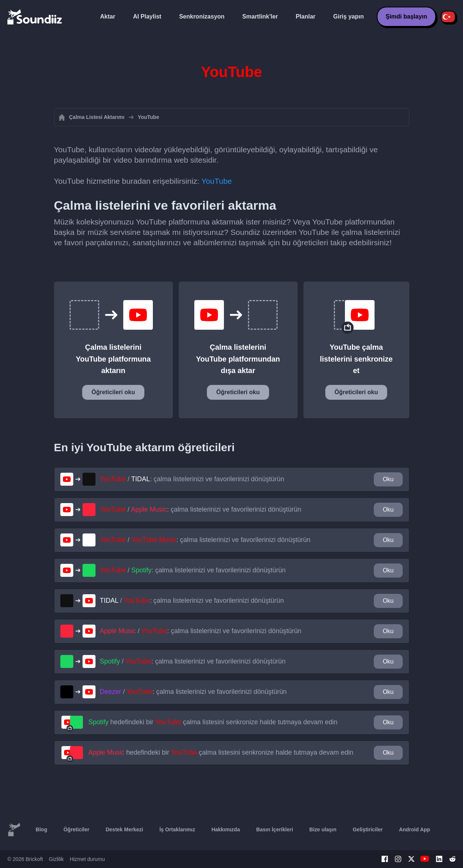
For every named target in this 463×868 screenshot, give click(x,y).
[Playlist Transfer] (35, 17)
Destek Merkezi (124, 829)
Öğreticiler (76, 829)
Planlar (306, 16)
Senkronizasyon (202, 16)
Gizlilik (56, 859)
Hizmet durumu (87, 859)
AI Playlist (147, 16)
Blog (41, 829)
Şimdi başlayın (406, 16)
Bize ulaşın (323, 829)
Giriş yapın (348, 16)
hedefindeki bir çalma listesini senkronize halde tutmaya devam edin (213, 722)
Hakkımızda (226, 829)
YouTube (217, 181)
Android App (415, 829)
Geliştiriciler (368, 829)
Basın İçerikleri (275, 829)
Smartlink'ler (260, 16)
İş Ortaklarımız (177, 829)
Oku (388, 479)
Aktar (108, 16)
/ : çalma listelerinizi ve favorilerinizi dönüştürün (192, 479)
